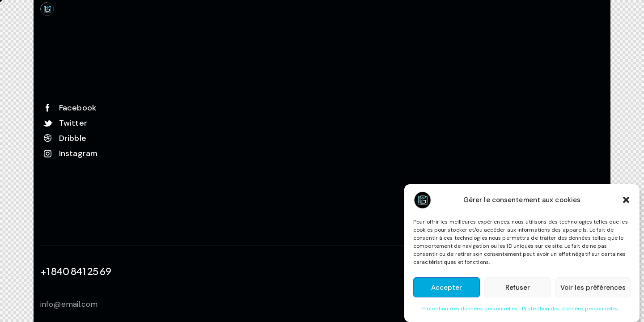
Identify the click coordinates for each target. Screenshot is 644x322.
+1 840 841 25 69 (76, 271)
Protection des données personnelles (470, 309)
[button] (626, 200)
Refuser (518, 288)
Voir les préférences (593, 288)
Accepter (447, 288)
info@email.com (69, 304)
